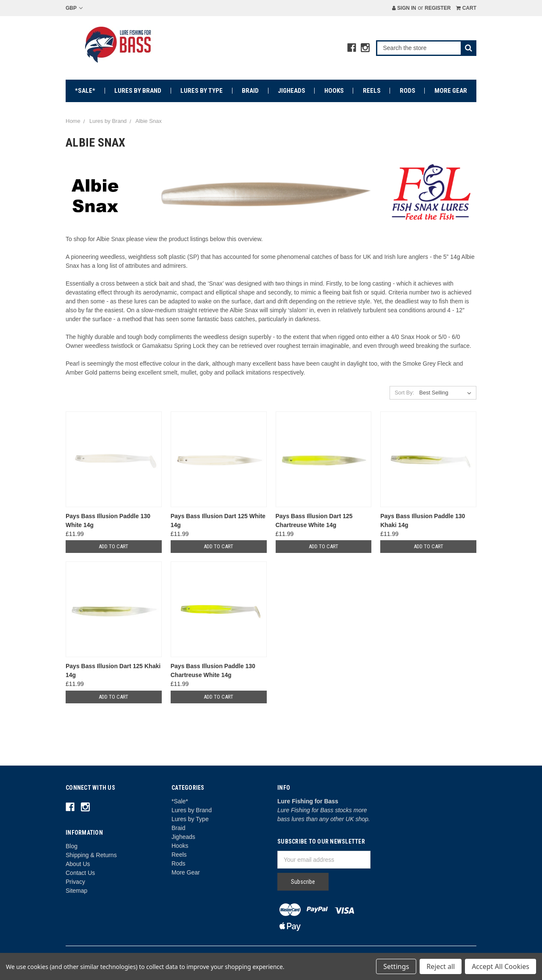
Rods (408, 91)
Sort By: (404, 393)
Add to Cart (113, 546)
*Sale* (85, 91)
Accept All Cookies (501, 966)
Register (438, 8)
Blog (72, 846)
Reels (372, 91)
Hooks (334, 91)
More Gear (451, 91)
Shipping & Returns (91, 855)
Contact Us (80, 873)
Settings (396, 966)
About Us (78, 864)
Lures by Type (202, 91)
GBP (74, 8)
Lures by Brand (138, 91)
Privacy (75, 882)
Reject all (441, 966)
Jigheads (292, 91)
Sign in (404, 8)
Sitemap (76, 891)
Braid (250, 91)
